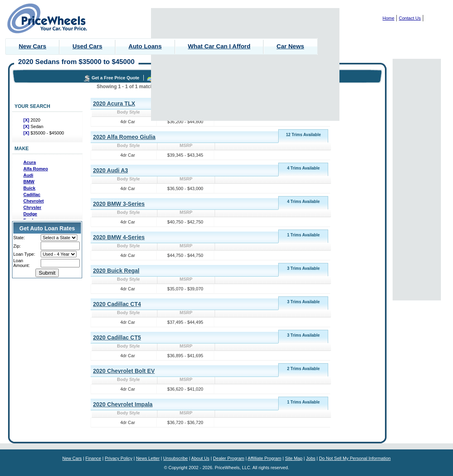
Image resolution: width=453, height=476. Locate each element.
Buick (29, 188)
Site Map (294, 458)
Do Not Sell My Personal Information (355, 458)
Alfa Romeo (36, 169)
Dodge (30, 214)
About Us (200, 458)
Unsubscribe (175, 458)
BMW (29, 182)
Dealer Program (229, 458)
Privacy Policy (118, 458)
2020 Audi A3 (111, 170)
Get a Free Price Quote (115, 78)
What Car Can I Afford (219, 46)
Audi (28, 175)
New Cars (33, 46)
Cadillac (32, 195)
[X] (27, 120)
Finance (93, 458)
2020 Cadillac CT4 (117, 304)
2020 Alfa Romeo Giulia (124, 137)
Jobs (311, 458)
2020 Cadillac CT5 (117, 337)
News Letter (148, 458)
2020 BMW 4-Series (119, 237)
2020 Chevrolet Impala (123, 404)
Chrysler (32, 207)
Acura (30, 162)
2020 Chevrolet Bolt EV (124, 371)
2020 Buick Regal (116, 271)
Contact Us (410, 18)
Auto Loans (145, 46)
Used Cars (87, 46)
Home (388, 18)
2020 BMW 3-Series (119, 204)
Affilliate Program (265, 458)
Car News (290, 46)
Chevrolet (34, 201)
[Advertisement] (245, 64)
